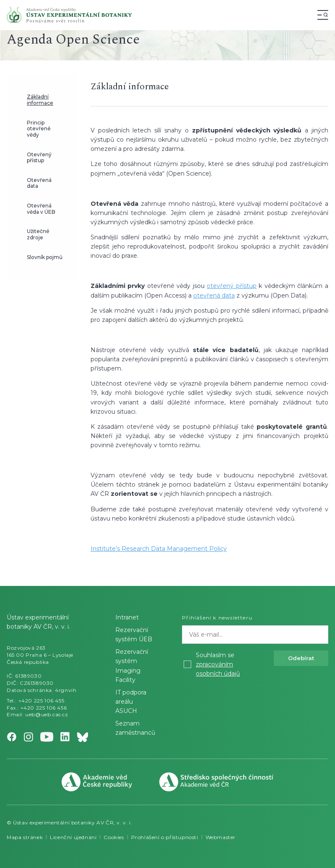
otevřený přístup (232, 286)
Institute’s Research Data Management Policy (159, 549)
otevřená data (214, 295)
